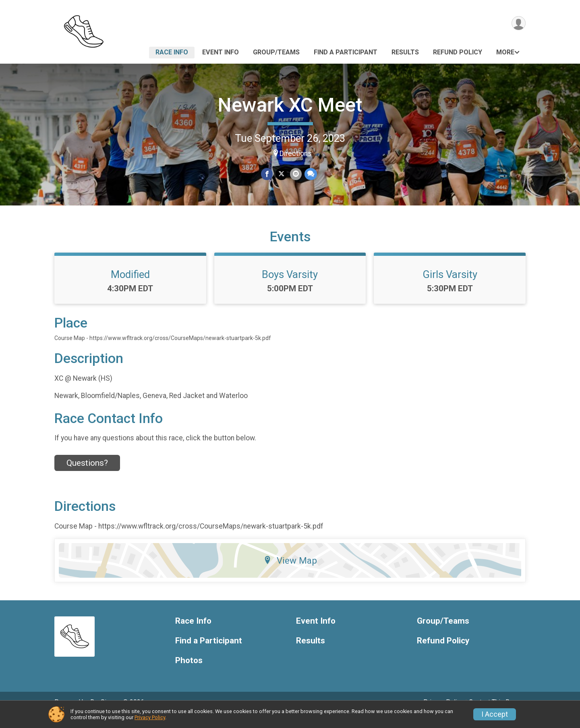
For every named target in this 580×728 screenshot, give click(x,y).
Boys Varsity (290, 286)
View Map (290, 572)
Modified (130, 286)
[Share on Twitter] (281, 174)
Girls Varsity (450, 286)
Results (405, 52)
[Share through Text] (310, 174)
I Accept (495, 714)
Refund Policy (458, 52)
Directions (296, 153)
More (505, 52)
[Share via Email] (295, 174)
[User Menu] (518, 24)
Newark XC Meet (290, 105)
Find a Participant (346, 52)
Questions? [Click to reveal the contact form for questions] (87, 474)
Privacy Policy (150, 717)
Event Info (221, 52)
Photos (189, 671)
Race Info (172, 52)
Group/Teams (276, 52)
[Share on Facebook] (267, 174)
